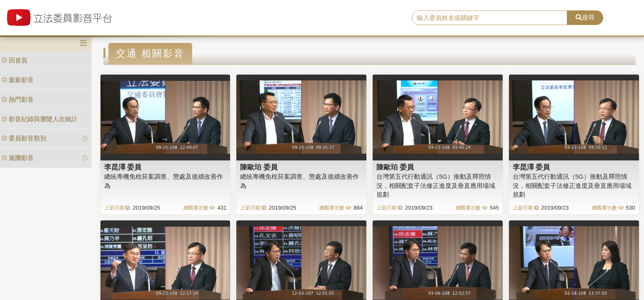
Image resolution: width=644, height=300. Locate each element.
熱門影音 (18, 99)
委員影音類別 (24, 138)
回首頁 (14, 60)
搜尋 (585, 17)
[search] (490, 18)
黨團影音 (18, 158)
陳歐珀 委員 (259, 167)
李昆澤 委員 (123, 167)
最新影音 (18, 80)
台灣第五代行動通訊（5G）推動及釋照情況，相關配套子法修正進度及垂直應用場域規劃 (436, 185)
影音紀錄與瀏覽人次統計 (39, 119)
